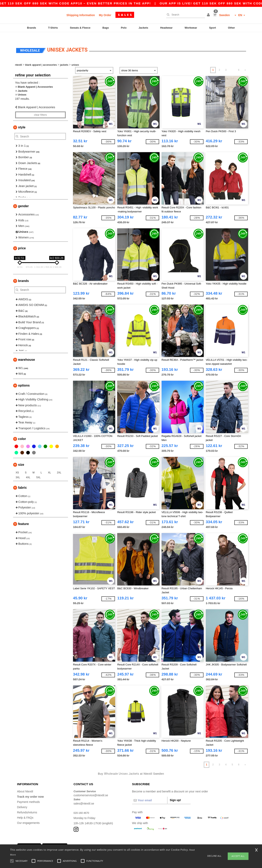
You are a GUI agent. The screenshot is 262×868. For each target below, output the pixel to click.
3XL (18, 471)
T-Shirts (53, 28)
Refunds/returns (27, 805)
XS (17, 466)
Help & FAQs (25, 811)
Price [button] (22, 241)
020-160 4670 (82, 806)
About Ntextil (25, 784)
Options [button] (24, 378)
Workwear (191, 28)
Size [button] (21, 458)
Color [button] (22, 432)
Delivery (22, 800)
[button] (209, 15)
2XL (59, 466)
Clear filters (40, 108)
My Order (105, 15)
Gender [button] (23, 199)
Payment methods (29, 795)
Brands (32, 28)
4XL (28, 471)
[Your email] (150, 793)
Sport (213, 28)
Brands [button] (23, 274)
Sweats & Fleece (80, 28)
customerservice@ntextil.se (91, 788)
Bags (106, 28)
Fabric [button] (23, 481)
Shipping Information (81, 15)
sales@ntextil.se (84, 796)
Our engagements (28, 816)
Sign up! (175, 793)
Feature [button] (23, 517)
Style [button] (22, 120)
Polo (124, 28)
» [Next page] (245, 63)
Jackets (143, 28)
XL (50, 466)
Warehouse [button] (27, 353)
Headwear (166, 28)
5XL (38, 471)
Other (231, 28)
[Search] (185, 15)
